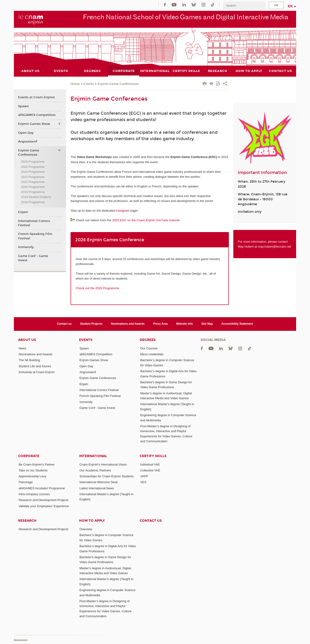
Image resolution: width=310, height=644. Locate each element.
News (22, 348)
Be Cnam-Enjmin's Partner (37, 464)
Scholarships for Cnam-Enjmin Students (107, 476)
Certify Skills (153, 456)
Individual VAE (150, 464)
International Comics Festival (34, 223)
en (290, 6)
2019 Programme (33, 192)
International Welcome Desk (99, 482)
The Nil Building (29, 360)
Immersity (26, 247)
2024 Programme (33, 172)
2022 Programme (33, 182)
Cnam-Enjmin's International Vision (103, 464)
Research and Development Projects (44, 500)
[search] (244, 6)
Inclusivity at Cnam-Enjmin (37, 372)
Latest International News (97, 488)
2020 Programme (33, 187)
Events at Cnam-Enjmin (36, 97)
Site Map (207, 324)
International (93, 456)
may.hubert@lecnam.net (275, 247)
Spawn (23, 106)
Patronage (26, 482)
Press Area (160, 324)
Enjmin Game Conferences (118, 84)
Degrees (148, 340)
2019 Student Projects (36, 197)
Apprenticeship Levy (32, 476)
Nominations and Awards (128, 324)
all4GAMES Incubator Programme (42, 488)
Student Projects (91, 324)
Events (89, 84)
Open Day (26, 133)
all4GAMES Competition (37, 115)
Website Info (185, 324)
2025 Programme (33, 167)
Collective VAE (150, 470)
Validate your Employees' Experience (44, 506)
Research (27, 521)
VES (143, 482)
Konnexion (21, 640)
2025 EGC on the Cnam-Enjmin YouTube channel (146, 220)
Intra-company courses (34, 494)
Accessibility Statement (237, 324)
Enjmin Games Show (34, 124)
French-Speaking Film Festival (35, 236)
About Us (27, 340)
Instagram (123, 211)
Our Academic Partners (95, 470)
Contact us (64, 324)
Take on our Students (33, 470)
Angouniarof (28, 142)
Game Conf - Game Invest (33, 258)
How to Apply (92, 521)
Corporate (29, 456)
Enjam (23, 212)
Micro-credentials (152, 354)
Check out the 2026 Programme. (98, 288)
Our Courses (149, 348)
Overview (86, 529)
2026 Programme (33, 162)
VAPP (144, 476)
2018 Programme (33, 202)
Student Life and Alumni (35, 366)
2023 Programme (33, 177)
